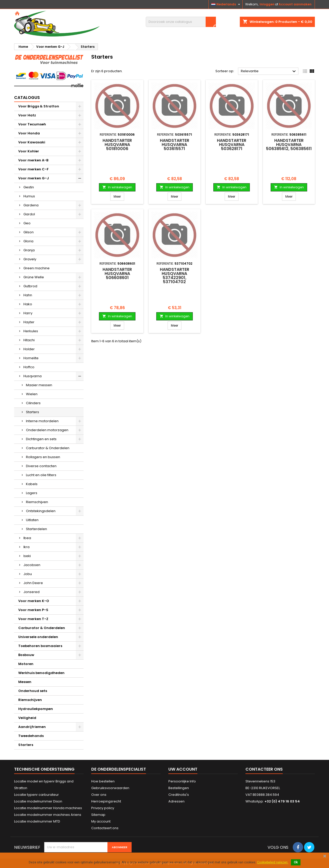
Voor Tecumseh (32, 124)
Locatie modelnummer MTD (37, 821)
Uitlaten (32, 520)
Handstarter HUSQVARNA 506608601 (117, 274)
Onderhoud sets (33, 691)
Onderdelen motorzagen (47, 430)
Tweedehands (31, 736)
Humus (29, 196)
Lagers (32, 493)
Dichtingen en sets (41, 439)
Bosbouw (26, 655)
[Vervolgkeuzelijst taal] (226, 4)
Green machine (36, 268)
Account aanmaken (295, 4)
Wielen (32, 394)
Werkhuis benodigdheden (41, 673)
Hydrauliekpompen (36, 709)
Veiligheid (27, 718)
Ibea (27, 538)
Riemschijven (37, 502)
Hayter (29, 322)
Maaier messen (39, 385)
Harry (28, 313)
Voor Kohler (29, 151)
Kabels (32, 484)
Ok (296, 862)
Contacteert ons (105, 828)
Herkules (31, 331)
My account (101, 821)
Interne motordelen (42, 421)
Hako (28, 304)
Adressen (176, 801)
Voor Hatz (27, 115)
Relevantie (269, 71)
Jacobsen (32, 565)
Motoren (26, 664)
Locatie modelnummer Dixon (38, 801)
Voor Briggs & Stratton (39, 106)
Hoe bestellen (103, 781)
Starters (33, 412)
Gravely (30, 259)
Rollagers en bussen (43, 457)
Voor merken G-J (34, 178)
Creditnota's (179, 795)
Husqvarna (33, 376)
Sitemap (98, 815)
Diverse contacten (41, 466)
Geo (27, 223)
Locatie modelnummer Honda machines (48, 808)
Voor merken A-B (33, 160)
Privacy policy (103, 808)
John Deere (33, 583)
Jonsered (31, 592)
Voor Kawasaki (32, 142)
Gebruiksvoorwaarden (110, 788)
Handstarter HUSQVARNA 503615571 (175, 145)
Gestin (29, 187)
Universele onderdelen (38, 637)
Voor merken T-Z (33, 619)
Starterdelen (36, 529)
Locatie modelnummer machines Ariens (48, 815)
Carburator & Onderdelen (48, 448)
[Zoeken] (181, 22)
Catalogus (27, 98)
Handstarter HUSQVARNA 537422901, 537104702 (175, 276)
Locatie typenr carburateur (36, 795)
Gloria (28, 241)
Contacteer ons (264, 769)
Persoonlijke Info (182, 781)
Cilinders (33, 403)
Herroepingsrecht (106, 801)
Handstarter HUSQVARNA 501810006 (117, 145)
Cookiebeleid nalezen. (273, 862)
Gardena (31, 205)
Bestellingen (179, 788)
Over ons (99, 795)
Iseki (27, 556)
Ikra (26, 547)
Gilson (29, 232)
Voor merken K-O (34, 601)
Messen (25, 682)
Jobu (28, 574)
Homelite (31, 358)
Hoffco (29, 367)
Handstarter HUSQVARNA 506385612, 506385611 (289, 145)
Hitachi (29, 340)
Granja (29, 250)
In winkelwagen (117, 187)
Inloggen (267, 4)
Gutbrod (30, 286)
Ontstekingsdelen (41, 511)
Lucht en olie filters (41, 475)
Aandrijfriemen (32, 727)
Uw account (183, 769)
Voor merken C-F (33, 169)
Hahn (28, 295)
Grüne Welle (34, 277)
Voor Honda (29, 133)
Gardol (29, 214)
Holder (29, 349)
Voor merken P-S (33, 610)
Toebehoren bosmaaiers (40, 646)
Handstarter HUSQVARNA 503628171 (232, 145)
